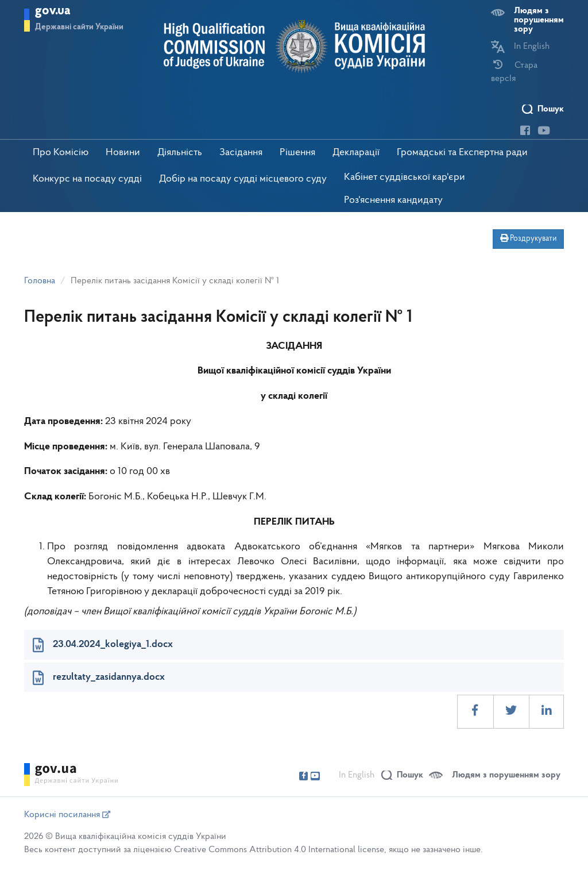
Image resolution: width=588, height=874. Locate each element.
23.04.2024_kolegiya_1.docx (113, 644)
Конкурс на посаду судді (87, 179)
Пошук (551, 109)
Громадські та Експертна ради (462, 153)
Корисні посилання (67, 815)
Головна (40, 281)
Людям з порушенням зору (539, 20)
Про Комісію (61, 153)
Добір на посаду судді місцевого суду (243, 179)
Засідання (241, 153)
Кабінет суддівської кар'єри (405, 177)
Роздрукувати (528, 238)
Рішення (297, 153)
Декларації (356, 153)
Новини (123, 153)
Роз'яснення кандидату (393, 200)
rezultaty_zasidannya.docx (109, 677)
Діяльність (180, 153)
